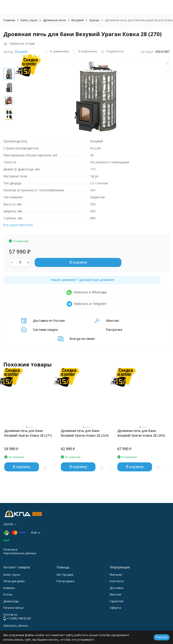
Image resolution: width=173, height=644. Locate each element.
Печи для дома (14, 581)
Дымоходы (11, 601)
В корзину (78, 262)
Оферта (115, 608)
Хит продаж (65, 575)
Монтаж (115, 594)
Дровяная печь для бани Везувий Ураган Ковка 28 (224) (85, 433)
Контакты (117, 581)
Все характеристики (18, 225)
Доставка (117, 588)
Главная (9, 20)
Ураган (94, 20)
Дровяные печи (54, 20)
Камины (9, 588)
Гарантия (116, 601)
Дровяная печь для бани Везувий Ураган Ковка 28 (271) (28, 433)
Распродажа (65, 581)
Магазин (116, 575)
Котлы (8, 594)
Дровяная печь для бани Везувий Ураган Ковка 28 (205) (141, 433)
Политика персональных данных (20, 551)
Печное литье (14, 608)
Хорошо (162, 637)
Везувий (77, 20)
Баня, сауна (29, 20)
